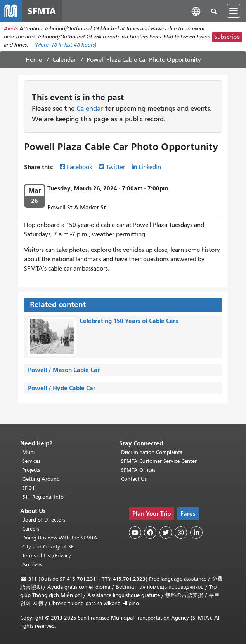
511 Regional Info (43, 497)
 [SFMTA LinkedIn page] (196, 532)
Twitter (116, 167)
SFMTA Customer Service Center (159, 461)
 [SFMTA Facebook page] (150, 532)
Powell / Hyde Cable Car (62, 388)
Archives (32, 565)
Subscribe (227, 37)
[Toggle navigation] (234, 11)
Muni (28, 452)
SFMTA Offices (138, 470)
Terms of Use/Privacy (47, 556)
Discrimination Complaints (152, 452)
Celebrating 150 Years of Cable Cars (129, 321)
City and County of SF (48, 547)
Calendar (64, 60)
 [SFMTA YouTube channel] (135, 532)
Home (34, 60)
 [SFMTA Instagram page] (181, 532)
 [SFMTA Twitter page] (166, 532)
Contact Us (134, 479)
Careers (31, 529)
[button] (196, 11)
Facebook (80, 167)
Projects (31, 470)
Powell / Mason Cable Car (64, 370)
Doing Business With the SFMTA (60, 538)
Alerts (11, 29)
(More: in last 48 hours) (65, 45)
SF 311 (30, 488)
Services (31, 461)
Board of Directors (44, 520)
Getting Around (41, 479)
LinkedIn (150, 167)
